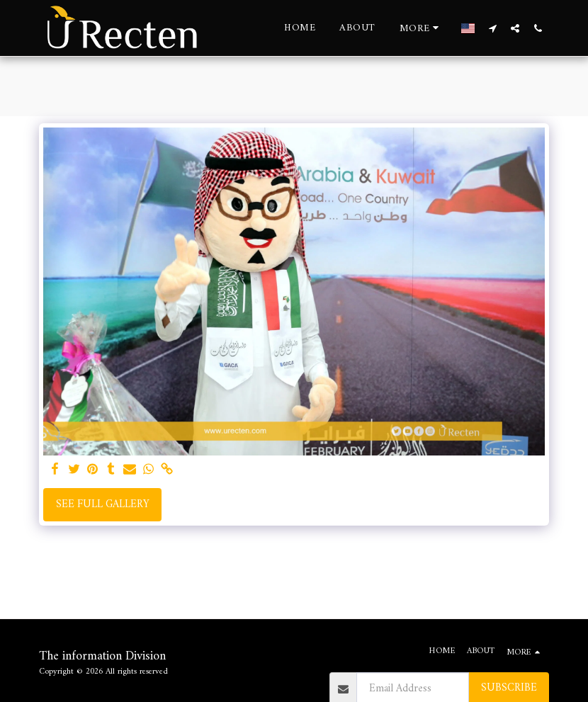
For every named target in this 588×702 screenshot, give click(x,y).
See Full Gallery (103, 505)
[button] (492, 28)
